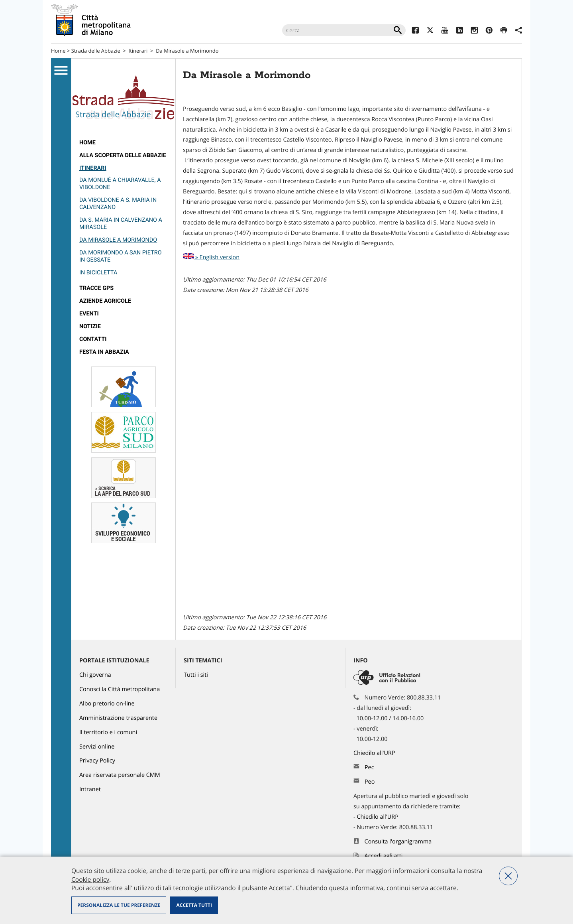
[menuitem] (123, 143)
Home (58, 51)
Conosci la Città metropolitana (120, 689)
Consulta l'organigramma (398, 842)
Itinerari (138, 51)
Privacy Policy (97, 761)
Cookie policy (90, 879)
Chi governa (95, 675)
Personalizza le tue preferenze (119, 905)
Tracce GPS (96, 288)
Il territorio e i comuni (108, 732)
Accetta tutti (194, 905)
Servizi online (97, 747)
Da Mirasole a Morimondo (118, 240)
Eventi (89, 314)
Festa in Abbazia (104, 352)
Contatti (93, 339)
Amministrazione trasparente (118, 718)
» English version (211, 257)
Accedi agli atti (384, 856)
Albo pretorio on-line (107, 704)
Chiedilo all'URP (375, 753)
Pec (369, 767)
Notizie (90, 326)
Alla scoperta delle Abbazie (123, 155)
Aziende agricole (105, 301)
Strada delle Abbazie (96, 51)
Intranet (90, 789)
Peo (370, 782)
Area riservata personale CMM (120, 775)
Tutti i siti (196, 675)
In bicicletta (98, 273)
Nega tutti (508, 876)
